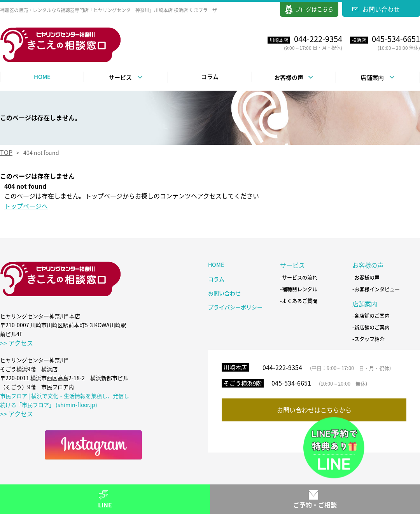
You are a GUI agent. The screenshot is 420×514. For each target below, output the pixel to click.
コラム (210, 77)
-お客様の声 (366, 278)
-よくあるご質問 (299, 301)
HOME (42, 77)
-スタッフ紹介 (368, 339)
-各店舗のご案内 (371, 316)
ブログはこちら (314, 9)
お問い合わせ (381, 9)
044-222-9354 (282, 367)
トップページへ (26, 206)
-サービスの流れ (299, 278)
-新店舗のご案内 (371, 327)
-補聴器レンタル (299, 289)
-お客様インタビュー (376, 289)
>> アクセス (17, 343)
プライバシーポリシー (235, 307)
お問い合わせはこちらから (314, 410)
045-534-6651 (291, 383)
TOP (6, 152)
